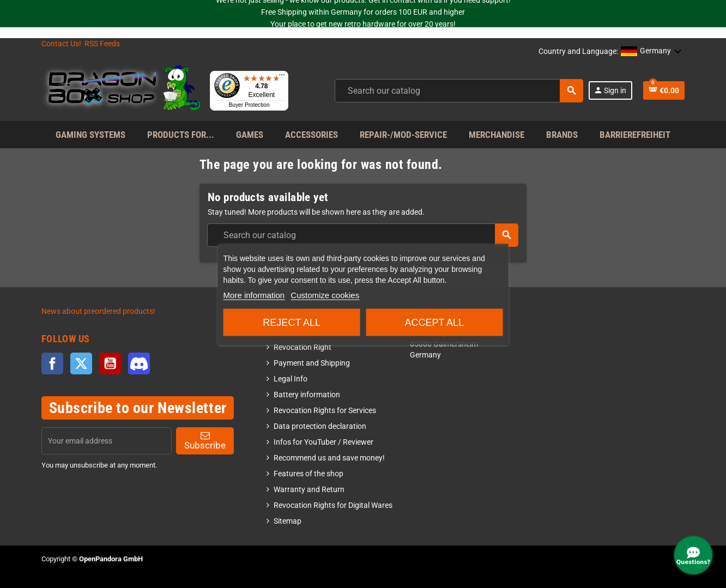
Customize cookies (325, 295)
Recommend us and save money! (329, 458)
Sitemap (288, 521)
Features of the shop (308, 474)
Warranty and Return (309, 490)
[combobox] (459, 91)
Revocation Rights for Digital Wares (333, 505)
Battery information (307, 395)
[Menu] (282, 77)
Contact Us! (61, 44)
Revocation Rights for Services (325, 411)
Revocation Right (302, 347)
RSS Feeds (102, 44)
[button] (651, 52)
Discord (139, 363)
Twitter (81, 363)
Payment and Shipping (312, 363)
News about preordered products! (98, 311)
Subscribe (205, 441)
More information (254, 295)
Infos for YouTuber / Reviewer (323, 442)
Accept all (434, 322)
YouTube (110, 363)
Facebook (52, 363)
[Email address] (107, 441)
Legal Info (291, 379)
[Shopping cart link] (664, 90)
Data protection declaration (320, 426)
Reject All (292, 322)
